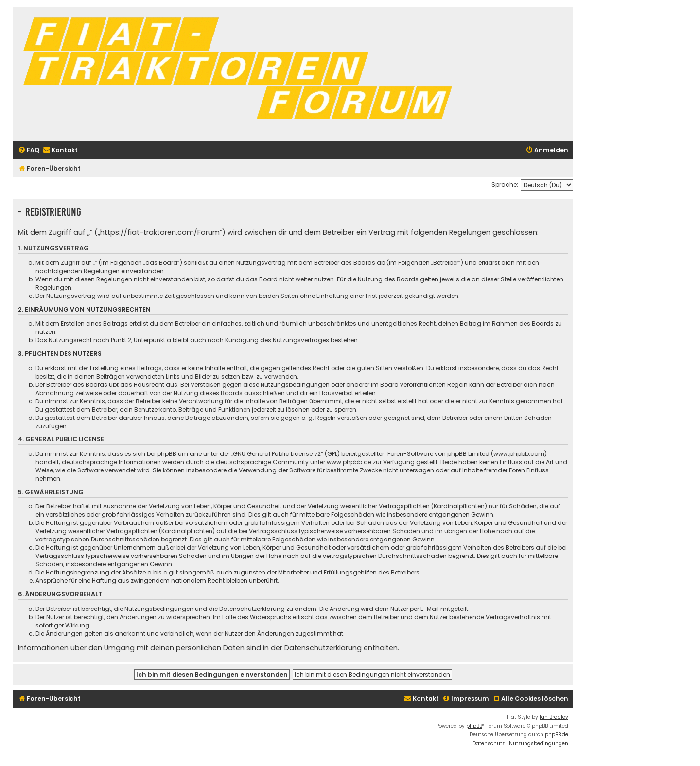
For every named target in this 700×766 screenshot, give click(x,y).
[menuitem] (29, 150)
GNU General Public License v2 (277, 454)
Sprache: (505, 184)
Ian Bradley (554, 717)
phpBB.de (557, 735)
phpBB (474, 726)
